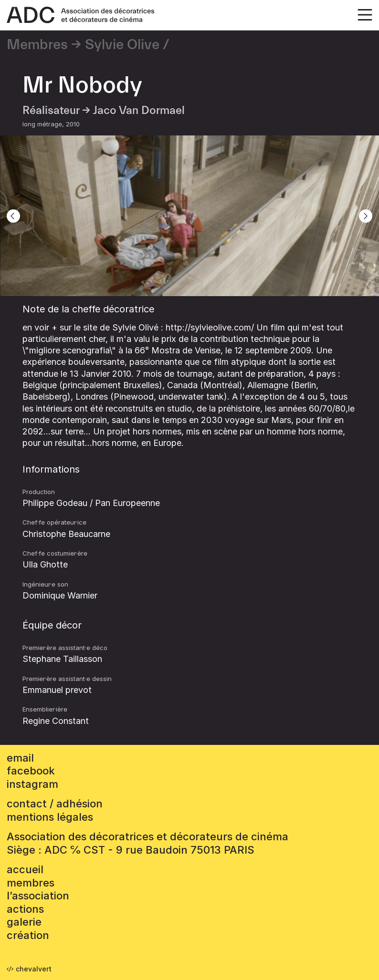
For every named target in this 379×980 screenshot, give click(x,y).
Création (28, 935)
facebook (31, 771)
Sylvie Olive (122, 45)
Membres (37, 45)
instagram (32, 784)
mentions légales (50, 817)
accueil (25, 869)
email (20, 758)
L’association (38, 896)
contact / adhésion (55, 804)
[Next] (366, 216)
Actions (25, 909)
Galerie (24, 922)
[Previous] (13, 216)
